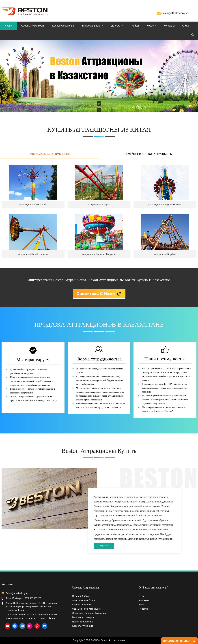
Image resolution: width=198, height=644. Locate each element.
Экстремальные (95, 26)
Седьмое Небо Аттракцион (87, 609)
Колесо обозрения (63, 26)
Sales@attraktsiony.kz (175, 13)
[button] (99, 110)
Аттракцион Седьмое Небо (33, 205)
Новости (151, 26)
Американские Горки (33, 26)
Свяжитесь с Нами (177, 641)
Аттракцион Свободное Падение (165, 205)
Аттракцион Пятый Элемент (33, 254)
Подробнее (104, 546)
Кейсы (135, 26)
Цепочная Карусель (83, 622)
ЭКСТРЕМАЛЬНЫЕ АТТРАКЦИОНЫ (50, 154)
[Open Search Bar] (193, 35)
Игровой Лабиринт (82, 596)
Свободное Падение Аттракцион (90, 613)
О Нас (186, 26)
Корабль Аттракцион (83, 626)
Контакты (169, 26)
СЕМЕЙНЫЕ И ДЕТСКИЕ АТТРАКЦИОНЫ (148, 154)
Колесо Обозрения (82, 605)
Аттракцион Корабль (165, 254)
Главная (9, 26)
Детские (119, 26)
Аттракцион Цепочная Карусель (99, 254)
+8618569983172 (32, 598)
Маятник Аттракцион (83, 617)
